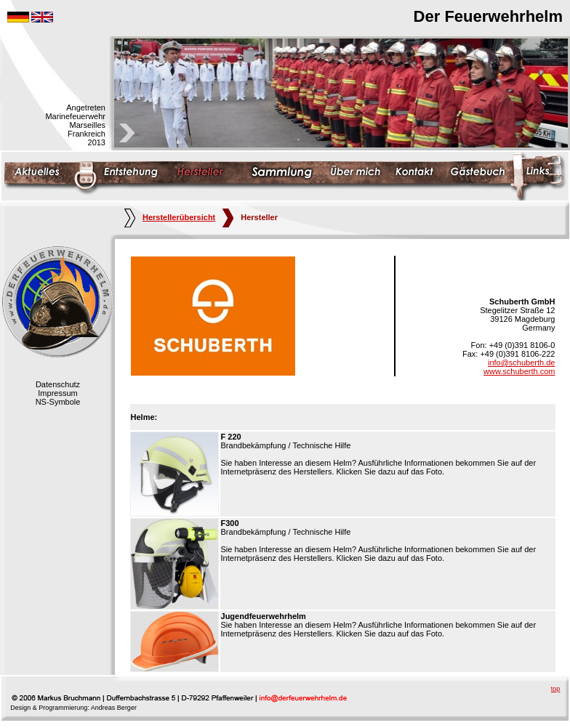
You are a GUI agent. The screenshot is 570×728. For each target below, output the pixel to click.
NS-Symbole (58, 402)
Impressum (57, 393)
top (556, 689)
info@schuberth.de (522, 363)
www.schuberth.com (519, 371)
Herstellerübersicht (170, 217)
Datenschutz (58, 384)
